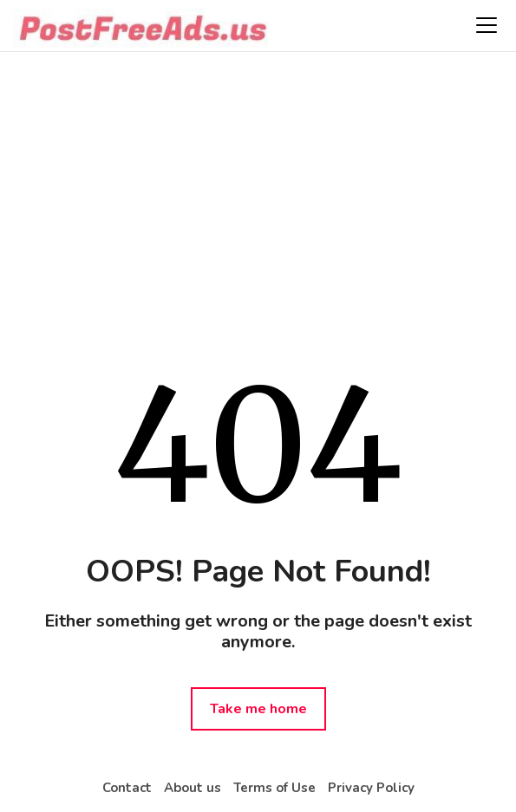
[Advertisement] (258, 191)
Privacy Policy (371, 788)
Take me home (258, 709)
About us (193, 788)
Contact (127, 788)
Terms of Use (274, 788)
